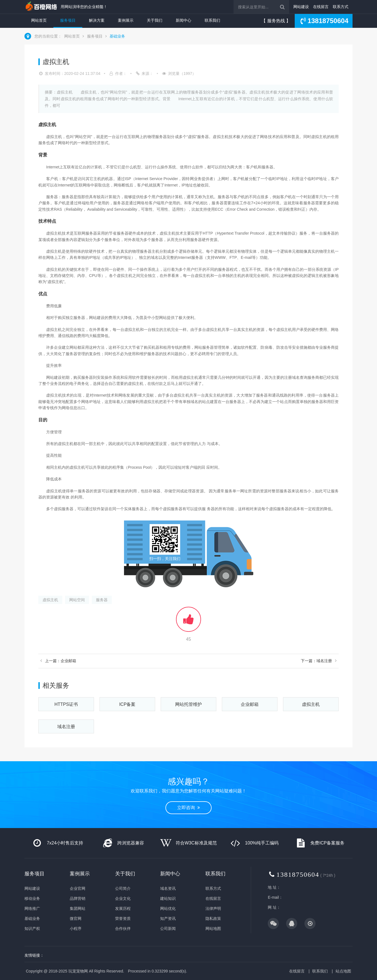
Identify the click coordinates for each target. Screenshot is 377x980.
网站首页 (39, 20)
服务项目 (68, 20)
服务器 (102, 600)
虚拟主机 (50, 600)
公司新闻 (168, 929)
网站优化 (168, 908)
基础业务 (117, 36)
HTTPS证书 (66, 704)
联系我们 (212, 20)
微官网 (76, 918)
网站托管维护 (188, 704)
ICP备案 (127, 704)
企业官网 (78, 888)
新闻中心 (183, 20)
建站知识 (168, 898)
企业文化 (123, 898)
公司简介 (123, 888)
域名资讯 (168, 888)
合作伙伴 (123, 929)
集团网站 (78, 908)
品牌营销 (78, 898)
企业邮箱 (250, 704)
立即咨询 (188, 808)
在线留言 (321, 7)
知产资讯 (168, 918)
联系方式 (341, 7)
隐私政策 (213, 918)
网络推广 (32, 908)
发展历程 (123, 908)
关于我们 (155, 20)
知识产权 (32, 929)
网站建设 (301, 7)
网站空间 (77, 600)
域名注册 (66, 727)
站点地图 (343, 971)
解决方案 (97, 20)
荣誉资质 (123, 918)
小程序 (76, 929)
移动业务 (32, 898)
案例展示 (126, 20)
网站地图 (213, 929)
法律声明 (213, 908)
